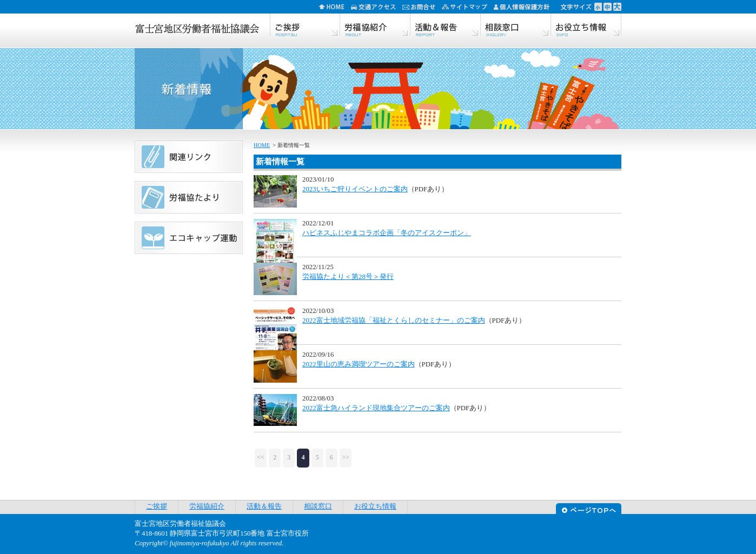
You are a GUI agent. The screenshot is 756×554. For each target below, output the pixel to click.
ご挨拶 (305, 26)
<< (261, 457)
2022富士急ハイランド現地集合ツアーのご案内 (376, 408)
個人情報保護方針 (525, 7)
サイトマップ (468, 7)
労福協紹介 (375, 26)
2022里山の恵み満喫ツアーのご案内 (359, 364)
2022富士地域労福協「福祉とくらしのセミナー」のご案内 (394, 321)
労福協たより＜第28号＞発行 (348, 277)
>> (346, 457)
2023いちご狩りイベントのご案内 (355, 189)
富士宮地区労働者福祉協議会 (197, 30)
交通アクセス (377, 7)
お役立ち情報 (586, 26)
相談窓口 (516, 26)
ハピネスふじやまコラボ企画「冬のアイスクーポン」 (387, 233)
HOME (335, 7)
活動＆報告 (446, 26)
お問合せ (422, 7)
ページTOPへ (589, 507)
